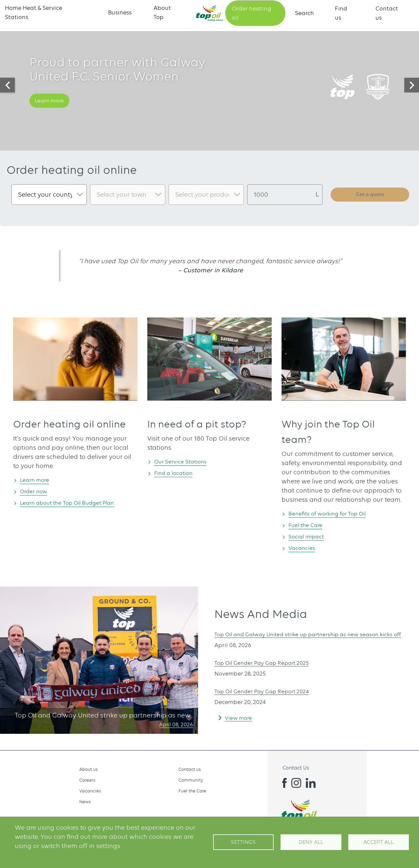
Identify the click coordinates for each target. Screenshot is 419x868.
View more (241, 723)
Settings (243, 842)
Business (120, 12)
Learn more (53, 109)
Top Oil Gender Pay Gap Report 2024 (270, 696)
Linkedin (311, 783)
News (85, 802)
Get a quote (370, 194)
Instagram (296, 783)
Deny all (311, 842)
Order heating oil (251, 13)
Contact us (190, 769)
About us (88, 769)
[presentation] (7, 85)
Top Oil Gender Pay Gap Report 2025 (270, 668)
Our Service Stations (186, 461)
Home (209, 13)
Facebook (282, 783)
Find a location (178, 473)
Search (304, 13)
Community (191, 780)
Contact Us (296, 768)
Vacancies (305, 549)
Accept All (379, 842)
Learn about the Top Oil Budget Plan (77, 503)
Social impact (310, 537)
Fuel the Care (310, 525)
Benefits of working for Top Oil (335, 513)
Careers (87, 780)
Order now (37, 491)
